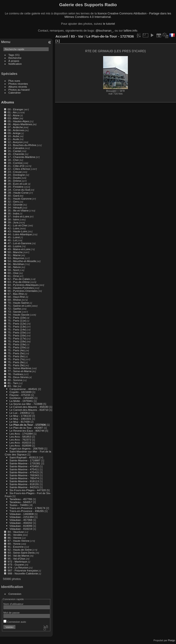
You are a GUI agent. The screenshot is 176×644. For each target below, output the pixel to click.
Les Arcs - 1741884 (21, 434)
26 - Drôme (14, 181)
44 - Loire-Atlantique (20, 234)
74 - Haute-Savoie (18, 315)
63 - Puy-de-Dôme (19, 282)
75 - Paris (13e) (17, 326)
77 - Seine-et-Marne (20, 371)
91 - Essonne (15, 547)
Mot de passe (12, 613)
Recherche (15, 58)
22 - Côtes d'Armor (19, 169)
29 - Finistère (15, 187)
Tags (11, 55)
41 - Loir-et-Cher (17, 225)
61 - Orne (13, 276)
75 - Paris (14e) (17, 329)
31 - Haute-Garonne (20, 199)
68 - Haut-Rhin (16, 297)
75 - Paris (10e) (17, 318)
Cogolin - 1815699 (20, 392)
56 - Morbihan (16, 264)
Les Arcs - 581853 (20, 437)
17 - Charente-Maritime (21, 157)
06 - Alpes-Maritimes (20, 124)
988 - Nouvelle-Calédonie (23, 573)
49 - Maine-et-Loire (19, 249)
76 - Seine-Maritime (19, 368)
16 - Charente (16, 154)
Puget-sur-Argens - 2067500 (26, 448)
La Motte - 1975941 (21, 401)
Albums (8, 102)
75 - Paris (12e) (17, 323)
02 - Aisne (14, 115)
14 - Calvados (16, 148)
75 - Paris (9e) (16, 365)
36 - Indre (13, 213)
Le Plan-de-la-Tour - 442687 (26, 428)
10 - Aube (13, 136)
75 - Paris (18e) (17, 341)
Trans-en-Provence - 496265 (27, 511)
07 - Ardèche (15, 127)
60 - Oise (13, 273)
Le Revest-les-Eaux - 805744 (27, 431)
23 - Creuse (15, 172)
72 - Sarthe (14, 309)
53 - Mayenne (16, 258)
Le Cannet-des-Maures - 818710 (29, 410)
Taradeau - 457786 (21, 499)
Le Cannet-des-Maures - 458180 (29, 407)
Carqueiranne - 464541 (23, 389)
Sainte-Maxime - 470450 (24, 466)
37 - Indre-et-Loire (18, 216)
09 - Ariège (14, 133)
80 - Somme (15, 380)
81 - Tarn (13, 383)
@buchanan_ (104, 31)
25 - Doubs (14, 178)
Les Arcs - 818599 (20, 445)
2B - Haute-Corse (18, 193)
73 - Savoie (14, 312)
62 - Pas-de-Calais (19, 279)
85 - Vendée (15, 535)
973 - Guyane (16, 564)
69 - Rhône (14, 300)
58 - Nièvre (14, 267)
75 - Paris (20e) (17, 347)
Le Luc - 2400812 (20, 413)
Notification (15, 64)
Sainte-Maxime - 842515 (24, 487)
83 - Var (12, 386)
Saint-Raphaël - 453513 (24, 457)
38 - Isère (13, 219)
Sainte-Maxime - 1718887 (25, 460)
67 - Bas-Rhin (16, 294)
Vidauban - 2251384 (22, 517)
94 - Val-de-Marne (18, 556)
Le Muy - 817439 (19, 422)
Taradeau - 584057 (21, 502)
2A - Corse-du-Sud (19, 190)
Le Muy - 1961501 (20, 419)
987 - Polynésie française (23, 570)
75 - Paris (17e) (17, 338)
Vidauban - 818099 (21, 526)
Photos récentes (18, 84)
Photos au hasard (19, 90)
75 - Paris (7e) (16, 359)
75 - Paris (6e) (16, 356)
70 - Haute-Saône (18, 303)
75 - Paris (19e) (17, 344)
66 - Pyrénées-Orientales (23, 291)
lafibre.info (131, 31)
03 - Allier (13, 118)
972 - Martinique (17, 561)
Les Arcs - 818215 (20, 442)
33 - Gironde (15, 204)
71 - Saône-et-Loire (19, 306)
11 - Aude (13, 139)
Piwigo (172, 640)
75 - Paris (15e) (17, 332)
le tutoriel (109, 24)
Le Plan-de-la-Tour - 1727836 (28, 425)
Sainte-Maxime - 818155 (24, 484)
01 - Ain (12, 112)
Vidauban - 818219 (21, 529)
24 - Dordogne (16, 175)
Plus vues (14, 81)
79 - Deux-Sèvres (18, 377)
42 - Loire (13, 228)
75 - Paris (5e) (16, 353)
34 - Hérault (15, 207)
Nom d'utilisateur (13, 604)
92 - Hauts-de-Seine (20, 550)
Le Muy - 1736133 (20, 416)
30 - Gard (13, 196)
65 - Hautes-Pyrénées (21, 288)
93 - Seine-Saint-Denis (21, 553)
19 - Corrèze (15, 163)
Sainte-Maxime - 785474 (24, 478)
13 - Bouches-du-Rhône (22, 145)
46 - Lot (12, 240)
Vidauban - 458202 (21, 523)
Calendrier (15, 93)
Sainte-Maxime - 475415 (24, 472)
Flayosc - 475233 (20, 395)
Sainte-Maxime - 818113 (24, 481)
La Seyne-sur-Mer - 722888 (26, 404)
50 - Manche (15, 252)
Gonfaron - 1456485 (21, 398)
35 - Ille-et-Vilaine (18, 210)
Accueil (62, 36)
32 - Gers (13, 202)
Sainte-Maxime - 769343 (24, 475)
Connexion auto (15, 622)
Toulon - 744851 (19, 505)
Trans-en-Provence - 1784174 (27, 508)
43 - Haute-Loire (17, 231)
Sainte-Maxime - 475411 (24, 469)
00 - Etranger (15, 109)
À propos (14, 61)
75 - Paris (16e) (17, 335)
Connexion (15, 594)
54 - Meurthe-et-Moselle (22, 261)
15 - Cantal (14, 151)
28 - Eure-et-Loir (17, 184)
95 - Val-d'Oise (16, 559)
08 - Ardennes (16, 130)
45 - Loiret (14, 237)
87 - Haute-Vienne (18, 541)
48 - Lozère (14, 246)
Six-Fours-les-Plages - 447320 (28, 490)
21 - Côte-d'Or (16, 166)
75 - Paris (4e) (16, 350)
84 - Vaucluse (16, 532)
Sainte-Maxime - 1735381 (25, 463)
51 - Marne (14, 255)
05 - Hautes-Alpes (18, 121)
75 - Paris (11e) (17, 321)
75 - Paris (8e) (16, 362)
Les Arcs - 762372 (20, 440)
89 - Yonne (14, 544)
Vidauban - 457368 (21, 520)
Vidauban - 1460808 (22, 514)
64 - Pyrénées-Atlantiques (23, 285)
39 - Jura (13, 222)
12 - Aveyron (15, 142)
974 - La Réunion (18, 567)
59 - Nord (13, 270)
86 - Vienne (14, 538)
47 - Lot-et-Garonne (19, 243)
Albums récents (18, 87)
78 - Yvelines (15, 374)
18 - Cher (13, 160)
